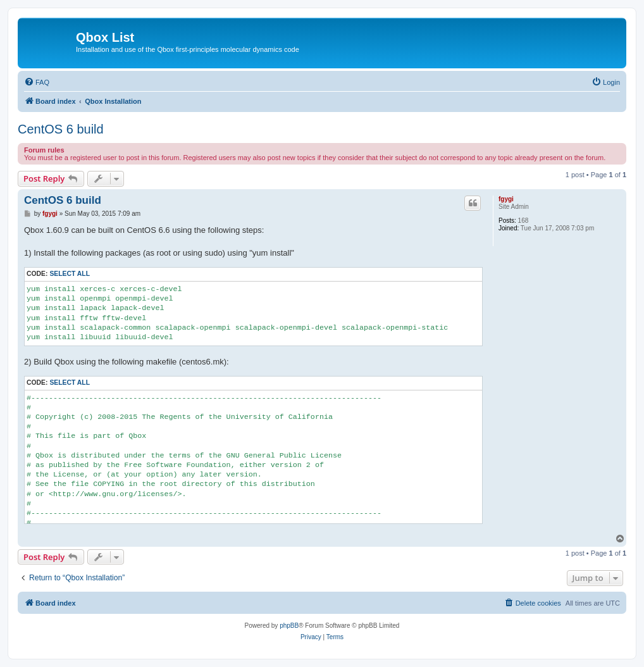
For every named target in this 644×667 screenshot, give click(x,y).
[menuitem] (37, 82)
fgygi (506, 199)
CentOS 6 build (61, 129)
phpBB (289, 626)
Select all (70, 274)
